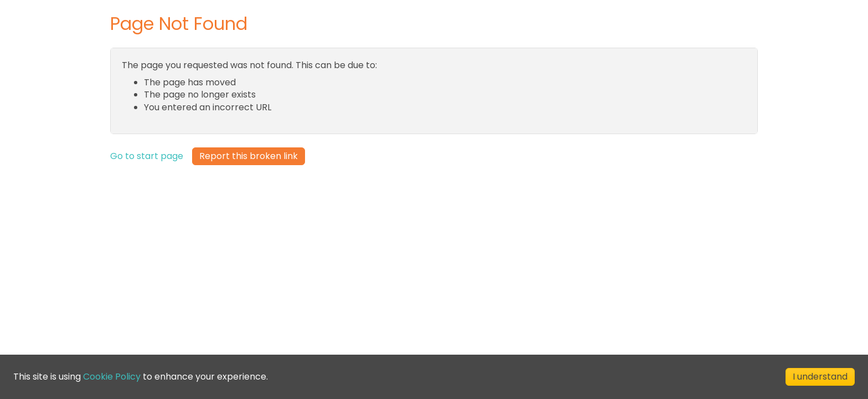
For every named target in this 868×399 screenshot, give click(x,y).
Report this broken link (249, 156)
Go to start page (147, 156)
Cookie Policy (112, 377)
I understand (820, 377)
